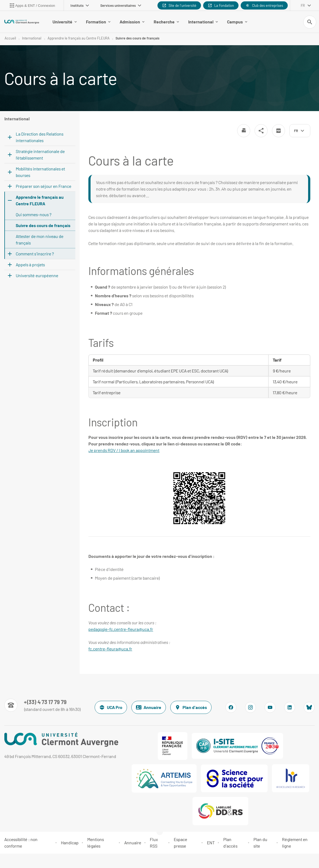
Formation (98, 22)
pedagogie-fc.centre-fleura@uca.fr (121, 629)
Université (65, 22)
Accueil (10, 38)
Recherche (166, 22)
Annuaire (149, 707)
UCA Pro (111, 707)
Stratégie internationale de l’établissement (40, 155)
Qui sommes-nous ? (34, 214)
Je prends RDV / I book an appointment (124, 450)
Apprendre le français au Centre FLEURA (79, 38)
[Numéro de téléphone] (43, 705)
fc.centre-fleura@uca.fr (110, 649)
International (203, 22)
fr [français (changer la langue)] (303, 5)
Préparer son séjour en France (44, 186)
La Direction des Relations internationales (40, 137)
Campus (237, 22)
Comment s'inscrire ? (35, 254)
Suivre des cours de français (137, 38)
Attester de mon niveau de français (40, 239)
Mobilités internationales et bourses (40, 172)
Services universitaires (121, 5)
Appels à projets (30, 265)
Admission (132, 22)
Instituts (80, 5)
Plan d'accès (191, 707)
